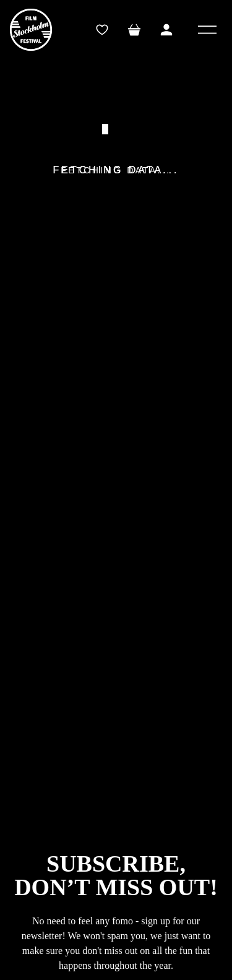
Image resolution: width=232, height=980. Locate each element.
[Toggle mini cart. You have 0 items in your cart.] (134, 30)
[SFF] (31, 30)
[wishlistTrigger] (102, 30)
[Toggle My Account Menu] (166, 30)
